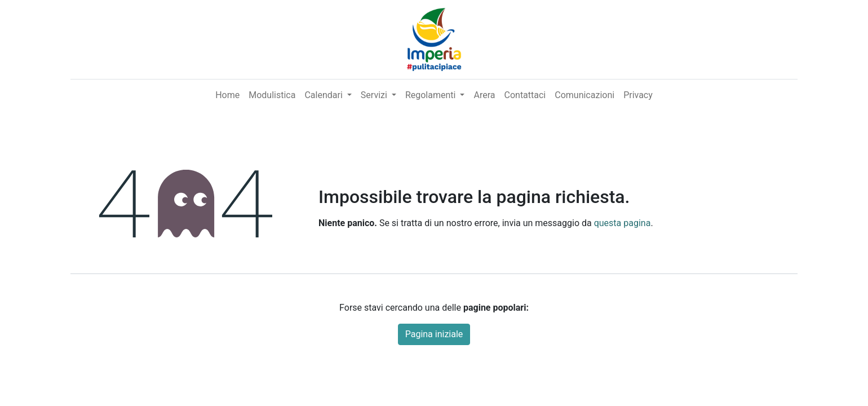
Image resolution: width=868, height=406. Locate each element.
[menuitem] (227, 95)
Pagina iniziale (434, 334)
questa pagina (623, 223)
